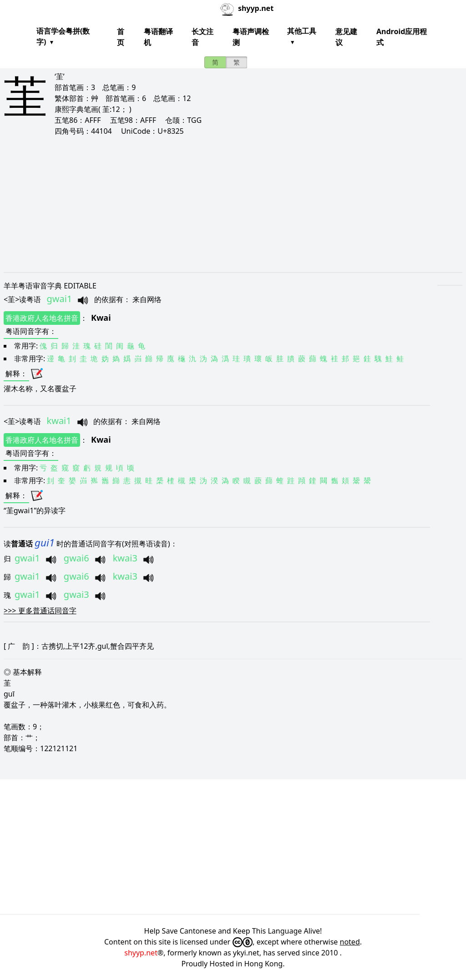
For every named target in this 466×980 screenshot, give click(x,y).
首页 (121, 37)
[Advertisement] (233, 204)
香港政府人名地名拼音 (42, 318)
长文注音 (203, 37)
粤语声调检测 (251, 37)
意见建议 (346, 37)
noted (350, 942)
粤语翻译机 (158, 37)
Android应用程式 (402, 37)
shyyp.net (141, 953)
